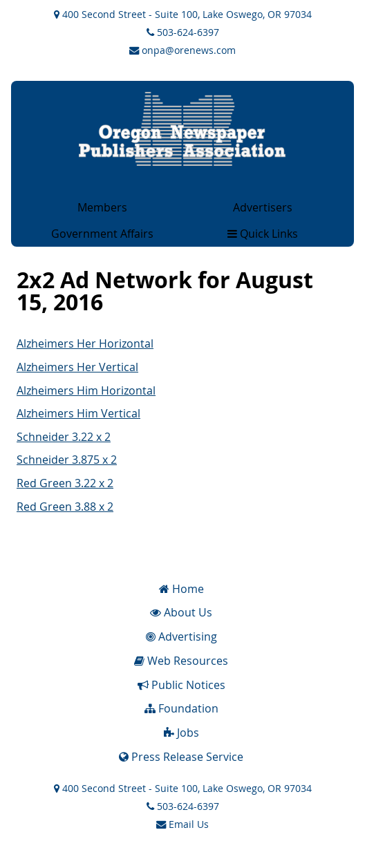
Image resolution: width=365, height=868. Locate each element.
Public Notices (181, 685)
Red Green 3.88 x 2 (65, 507)
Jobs (181, 733)
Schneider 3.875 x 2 (67, 460)
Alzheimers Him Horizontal (86, 390)
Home (181, 589)
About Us (181, 612)
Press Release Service (181, 757)
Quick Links (263, 234)
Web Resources (181, 661)
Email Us (182, 824)
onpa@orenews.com (182, 50)
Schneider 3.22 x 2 (64, 437)
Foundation (181, 708)
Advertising (181, 636)
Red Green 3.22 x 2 (65, 483)
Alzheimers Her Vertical (77, 367)
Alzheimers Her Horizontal (85, 343)
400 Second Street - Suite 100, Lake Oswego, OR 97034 (183, 14)
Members (102, 207)
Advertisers (263, 207)
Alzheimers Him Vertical (78, 413)
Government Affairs (102, 234)
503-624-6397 (183, 32)
